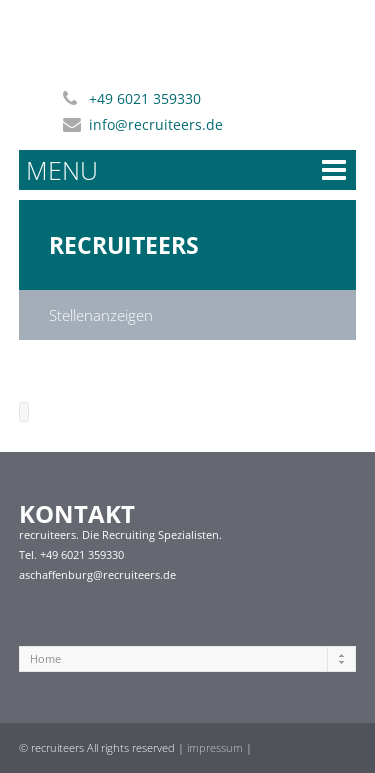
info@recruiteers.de (156, 124)
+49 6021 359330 (145, 98)
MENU (62, 170)
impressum (215, 747)
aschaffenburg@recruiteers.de (97, 574)
